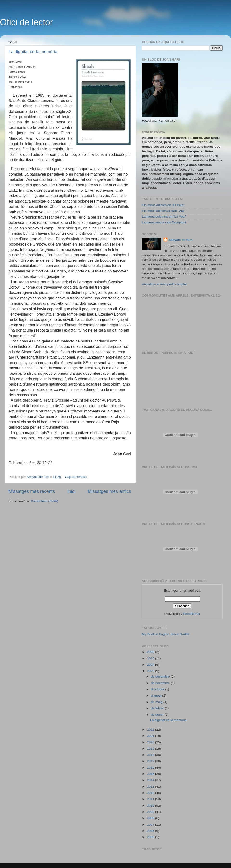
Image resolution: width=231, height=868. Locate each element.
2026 (151, 652)
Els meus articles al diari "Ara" (164, 211)
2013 (151, 787)
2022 (151, 730)
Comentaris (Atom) (44, 501)
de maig (157, 702)
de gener (158, 714)
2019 (151, 749)
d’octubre (158, 689)
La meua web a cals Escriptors (164, 222)
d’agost (157, 695)
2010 (151, 806)
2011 (151, 799)
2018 (151, 755)
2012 (151, 793)
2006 (151, 831)
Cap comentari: (76, 477)
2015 (151, 774)
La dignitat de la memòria (33, 52)
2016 (151, 768)
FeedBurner (192, 614)
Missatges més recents (32, 491)
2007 (151, 825)
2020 (151, 742)
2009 (151, 812)
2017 (151, 761)
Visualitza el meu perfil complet (164, 284)
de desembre (161, 676)
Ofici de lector (26, 22)
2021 (151, 736)
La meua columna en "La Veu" (164, 217)
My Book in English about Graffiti (166, 634)
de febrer (158, 708)
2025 (151, 658)
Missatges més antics (109, 491)
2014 (151, 780)
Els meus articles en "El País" (163, 205)
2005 (151, 837)
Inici (71, 491)
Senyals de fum (180, 240)
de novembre (161, 683)
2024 (151, 665)
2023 (151, 671)
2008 (151, 818)
